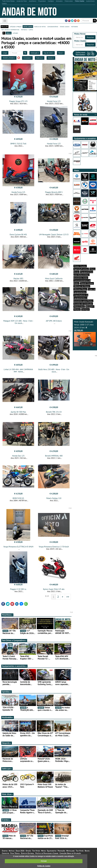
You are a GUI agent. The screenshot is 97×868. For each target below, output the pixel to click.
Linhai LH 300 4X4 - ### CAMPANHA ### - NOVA (18, 371)
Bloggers (90, 307)
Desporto (7, 743)
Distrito (51, 58)
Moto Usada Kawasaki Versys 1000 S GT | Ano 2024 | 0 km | (85, 333)
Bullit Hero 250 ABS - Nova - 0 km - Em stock (54, 371)
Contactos (5, 853)
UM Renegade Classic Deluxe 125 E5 (54, 234)
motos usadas (28, 26)
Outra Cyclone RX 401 (18, 234)
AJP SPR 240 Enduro (54, 321)
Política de (44, 866)
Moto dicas (7, 794)
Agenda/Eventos (81, 269)
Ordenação (35, 53)
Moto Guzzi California (54, 278)
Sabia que (7, 769)
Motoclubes (79, 307)
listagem (15, 33)
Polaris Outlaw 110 (54, 498)
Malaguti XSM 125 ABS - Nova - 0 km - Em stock (18, 322)
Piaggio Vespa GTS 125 (18, 101)
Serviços (85, 309)
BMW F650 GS (18, 498)
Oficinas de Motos (82, 286)
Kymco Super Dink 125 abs (54, 589)
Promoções (61, 851)
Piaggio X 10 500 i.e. (18, 589)
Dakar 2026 (20, 851)
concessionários (53, 26)
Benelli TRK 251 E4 (54, 412)
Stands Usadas (87, 283)
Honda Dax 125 (18, 456)
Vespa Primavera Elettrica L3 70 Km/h (54, 547)
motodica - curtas (27, 30)
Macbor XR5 (18, 278)
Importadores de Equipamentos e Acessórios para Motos (83, 298)
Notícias (12, 851)
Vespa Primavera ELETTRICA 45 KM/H (18, 547)
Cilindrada (27, 58)
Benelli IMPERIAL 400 (54, 456)
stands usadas (65, 26)
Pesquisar (90, 37)
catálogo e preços (16, 26)
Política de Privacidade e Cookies (47, 853)
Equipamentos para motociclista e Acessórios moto (83, 275)
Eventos (6, 820)
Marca (61, 53)
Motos (43, 851)
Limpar (5, 53)
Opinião (28, 851)
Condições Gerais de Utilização (70, 853)
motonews (74, 26)
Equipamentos (52, 851)
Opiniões (7, 692)
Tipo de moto (49, 53)
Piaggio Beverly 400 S (54, 192)
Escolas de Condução (83, 304)
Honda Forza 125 (54, 101)
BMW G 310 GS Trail (18, 144)
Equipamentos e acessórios (14, 666)
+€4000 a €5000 (9, 58)
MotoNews (7, 615)
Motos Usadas (80, 266)
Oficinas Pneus (80, 289)
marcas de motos (40, 26)
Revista (87, 851)
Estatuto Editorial (28, 853)
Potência (40, 58)
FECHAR (44, 861)
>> (68, 597)
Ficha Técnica (15, 853)
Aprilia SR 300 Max (18, 412)
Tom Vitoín (36, 851)
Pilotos (77, 309)
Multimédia (8, 717)
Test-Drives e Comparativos (14, 640)
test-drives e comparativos (10, 30)
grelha (9, 33)
